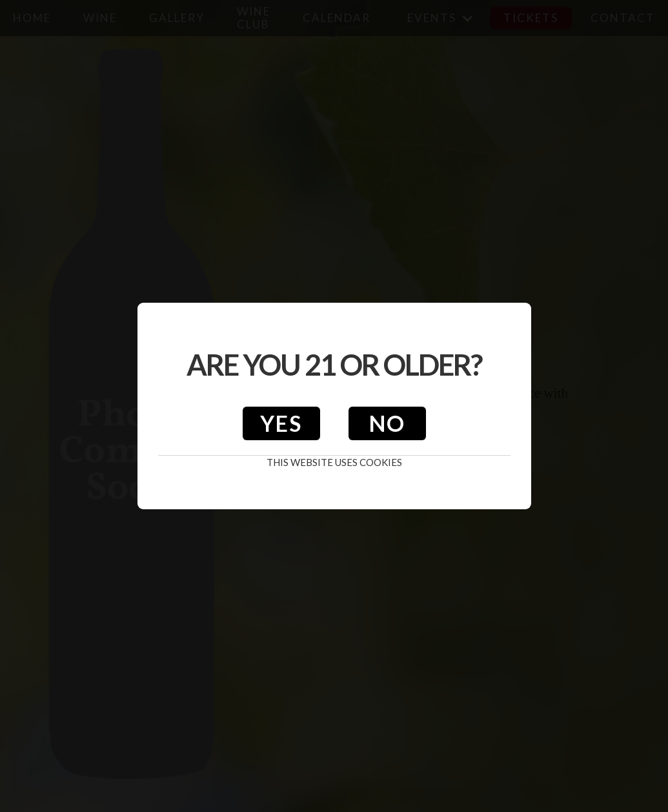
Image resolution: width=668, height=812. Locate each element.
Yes (281, 423)
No (387, 423)
